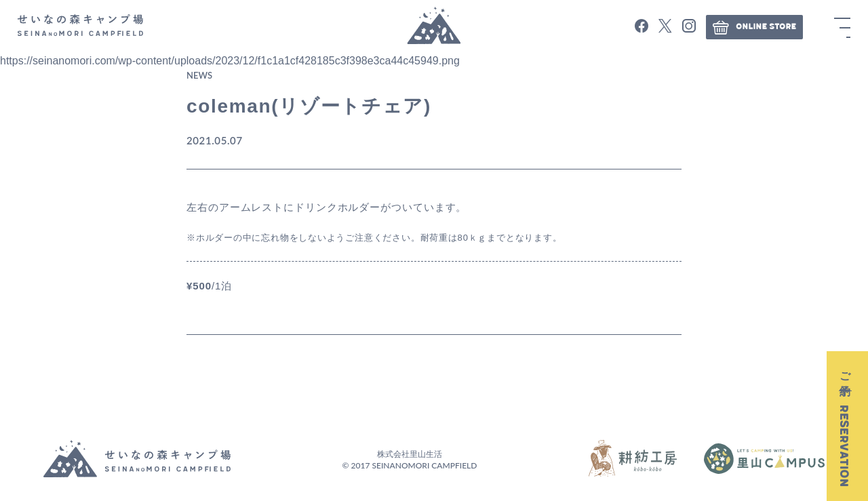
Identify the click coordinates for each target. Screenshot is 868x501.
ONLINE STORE (754, 27)
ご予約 (844, 426)
